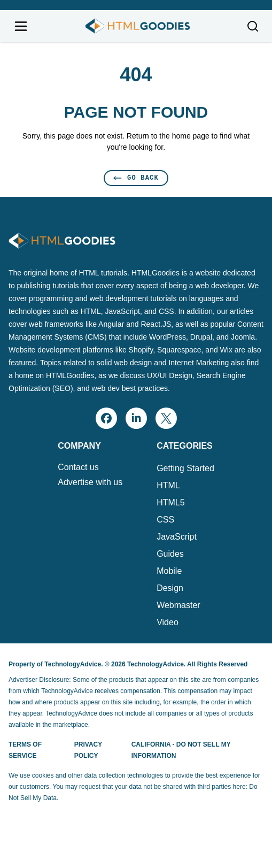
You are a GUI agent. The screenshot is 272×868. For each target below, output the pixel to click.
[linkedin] (136, 418)
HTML (168, 485)
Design (170, 588)
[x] (166, 418)
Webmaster (178, 605)
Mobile (169, 571)
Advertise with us (90, 482)
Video (168, 622)
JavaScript (177, 537)
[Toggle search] (253, 26)
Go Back (136, 178)
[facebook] (106, 418)
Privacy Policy (88, 750)
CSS (165, 520)
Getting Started (185, 468)
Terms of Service (25, 750)
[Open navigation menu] (21, 26)
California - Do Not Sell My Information (181, 750)
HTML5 (170, 502)
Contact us (78, 467)
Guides (170, 554)
